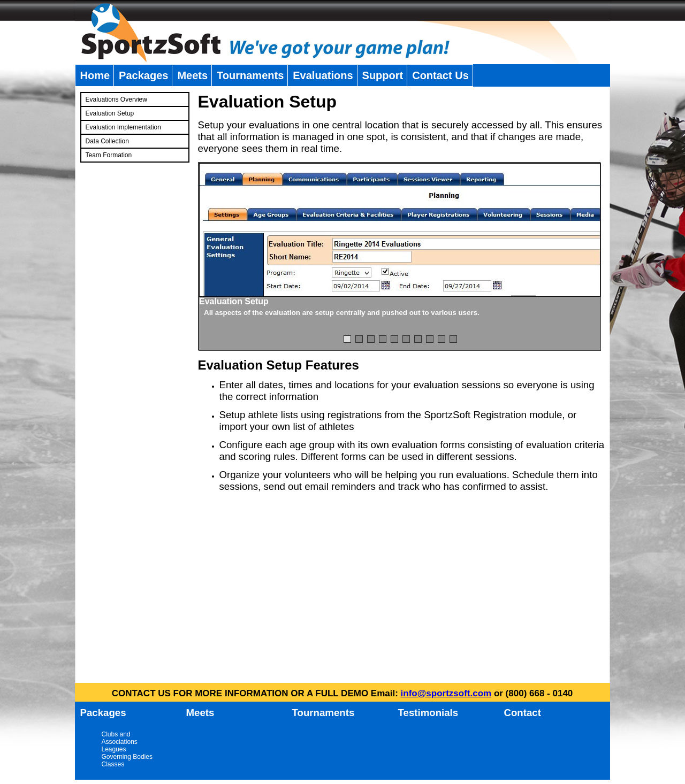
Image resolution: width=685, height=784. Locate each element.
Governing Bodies (127, 757)
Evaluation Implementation (123, 127)
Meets (192, 75)
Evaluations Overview (116, 99)
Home (95, 75)
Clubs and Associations (120, 738)
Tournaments (250, 75)
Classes (113, 764)
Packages (143, 75)
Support (383, 75)
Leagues (114, 749)
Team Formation (109, 155)
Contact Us (440, 75)
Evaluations (323, 75)
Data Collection (107, 141)
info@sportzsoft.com (446, 693)
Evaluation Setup (110, 113)
